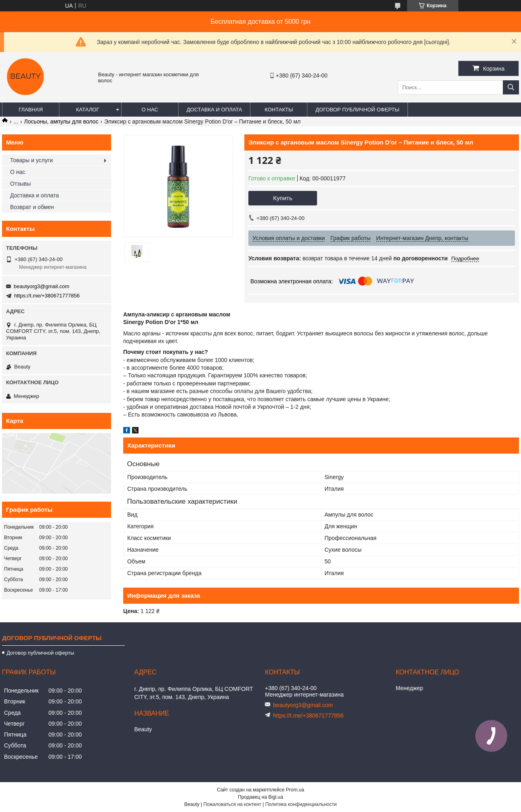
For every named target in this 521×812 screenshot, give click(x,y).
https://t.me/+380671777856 (47, 296)
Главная (31, 110)
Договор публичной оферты (357, 110)
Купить (283, 198)
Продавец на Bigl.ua (260, 797)
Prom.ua (295, 790)
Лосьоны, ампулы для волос (61, 121)
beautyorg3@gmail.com (41, 286)
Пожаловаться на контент (232, 804)
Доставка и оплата (214, 110)
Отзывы (20, 184)
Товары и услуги (32, 160)
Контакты (279, 110)
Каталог (87, 110)
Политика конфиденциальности (301, 804)
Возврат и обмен (32, 207)
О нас (150, 110)
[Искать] (511, 87)
